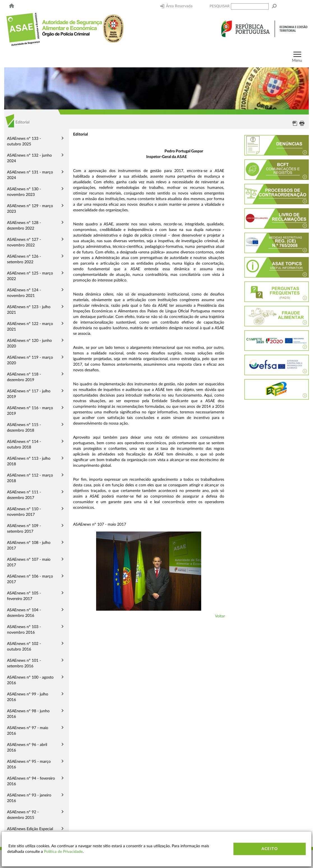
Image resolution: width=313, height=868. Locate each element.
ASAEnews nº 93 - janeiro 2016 (29, 798)
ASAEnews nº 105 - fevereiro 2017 (24, 596)
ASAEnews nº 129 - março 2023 (30, 209)
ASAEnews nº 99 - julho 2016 (28, 697)
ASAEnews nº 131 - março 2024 (30, 175)
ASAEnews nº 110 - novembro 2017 (24, 512)
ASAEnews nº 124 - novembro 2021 (24, 293)
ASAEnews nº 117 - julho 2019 (29, 394)
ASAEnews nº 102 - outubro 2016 (24, 647)
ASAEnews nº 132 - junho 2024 (29, 158)
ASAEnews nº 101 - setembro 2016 (24, 663)
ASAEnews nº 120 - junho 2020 (29, 343)
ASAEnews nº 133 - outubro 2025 (24, 141)
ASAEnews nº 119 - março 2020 (30, 360)
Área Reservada (176, 6)
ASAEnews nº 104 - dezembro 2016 (24, 613)
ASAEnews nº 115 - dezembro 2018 (24, 428)
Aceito (270, 849)
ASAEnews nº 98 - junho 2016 (28, 714)
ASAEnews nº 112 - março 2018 (30, 478)
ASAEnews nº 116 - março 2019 (30, 411)
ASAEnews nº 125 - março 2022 (30, 276)
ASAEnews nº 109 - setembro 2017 (24, 529)
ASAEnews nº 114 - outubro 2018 (24, 445)
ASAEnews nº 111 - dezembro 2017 (24, 495)
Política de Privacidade (63, 852)
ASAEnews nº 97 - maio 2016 (28, 731)
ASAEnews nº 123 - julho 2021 (29, 310)
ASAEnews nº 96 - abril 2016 (27, 748)
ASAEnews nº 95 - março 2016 (29, 764)
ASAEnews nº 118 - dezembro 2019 (24, 377)
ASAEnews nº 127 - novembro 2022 (24, 242)
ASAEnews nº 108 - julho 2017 (29, 546)
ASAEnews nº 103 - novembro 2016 (24, 630)
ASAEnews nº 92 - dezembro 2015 (23, 815)
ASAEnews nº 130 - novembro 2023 (24, 192)
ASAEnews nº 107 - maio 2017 (29, 562)
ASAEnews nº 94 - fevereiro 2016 (31, 781)
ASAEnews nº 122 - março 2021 (30, 327)
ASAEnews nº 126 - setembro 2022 (24, 259)
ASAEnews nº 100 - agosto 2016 (30, 680)
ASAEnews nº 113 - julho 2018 (29, 461)
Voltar (220, 616)
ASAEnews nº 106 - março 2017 (30, 579)
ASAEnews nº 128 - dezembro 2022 (24, 226)
